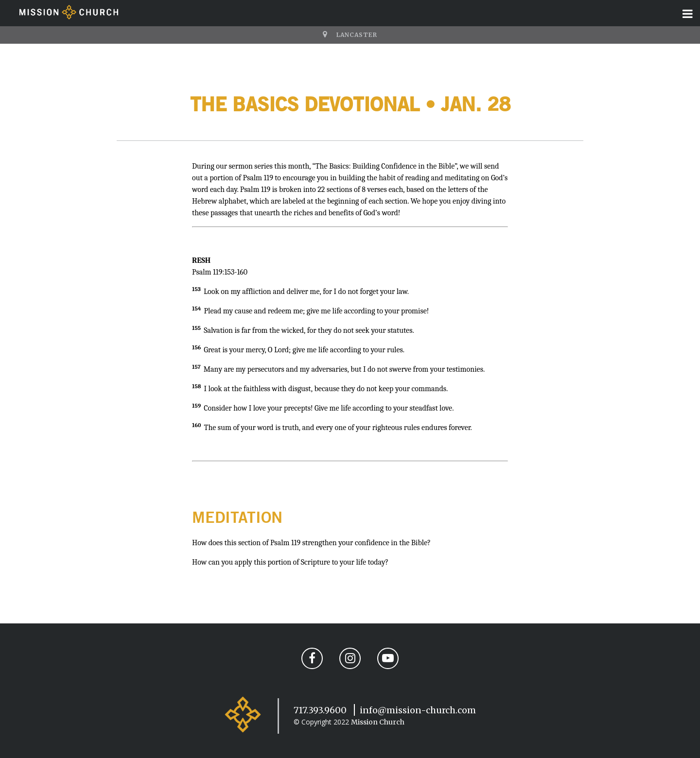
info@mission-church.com (418, 710)
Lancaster (357, 35)
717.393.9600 (320, 710)
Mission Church (378, 722)
